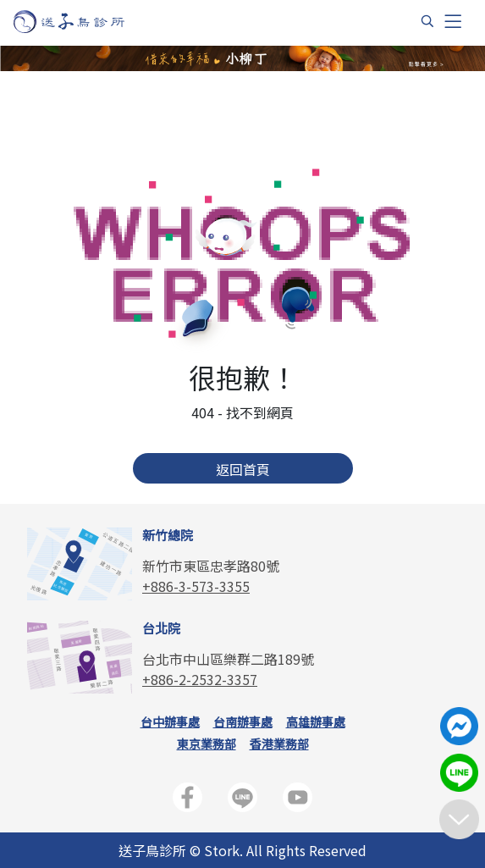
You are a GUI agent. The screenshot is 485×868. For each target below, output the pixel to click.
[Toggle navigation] (453, 22)
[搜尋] (427, 21)
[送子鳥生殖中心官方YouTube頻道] (298, 801)
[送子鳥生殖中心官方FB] (187, 801)
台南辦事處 (243, 721)
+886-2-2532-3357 (200, 679)
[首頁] (85, 22)
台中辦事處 (170, 721)
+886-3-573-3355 (196, 586)
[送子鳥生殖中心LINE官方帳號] (242, 801)
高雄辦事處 (316, 721)
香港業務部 (279, 744)
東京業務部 (207, 744)
